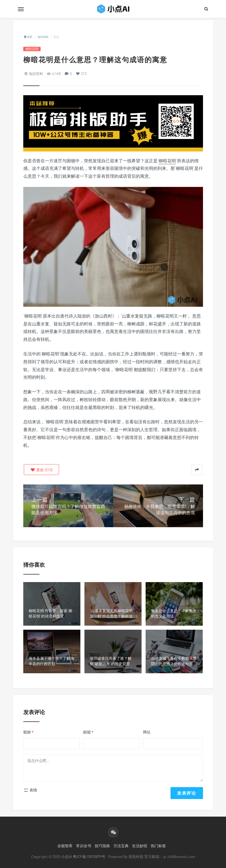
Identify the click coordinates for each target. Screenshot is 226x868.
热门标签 (158, 846)
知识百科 (36, 74)
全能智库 (65, 846)
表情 (30, 790)
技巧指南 (102, 846)
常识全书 (84, 846)
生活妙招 (140, 846)
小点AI (67, 857)
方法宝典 (121, 846)
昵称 (28, 732)
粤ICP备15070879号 (89, 857)
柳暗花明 (32, 49)
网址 (147, 732)
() (41, 470)
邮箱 (88, 732)
